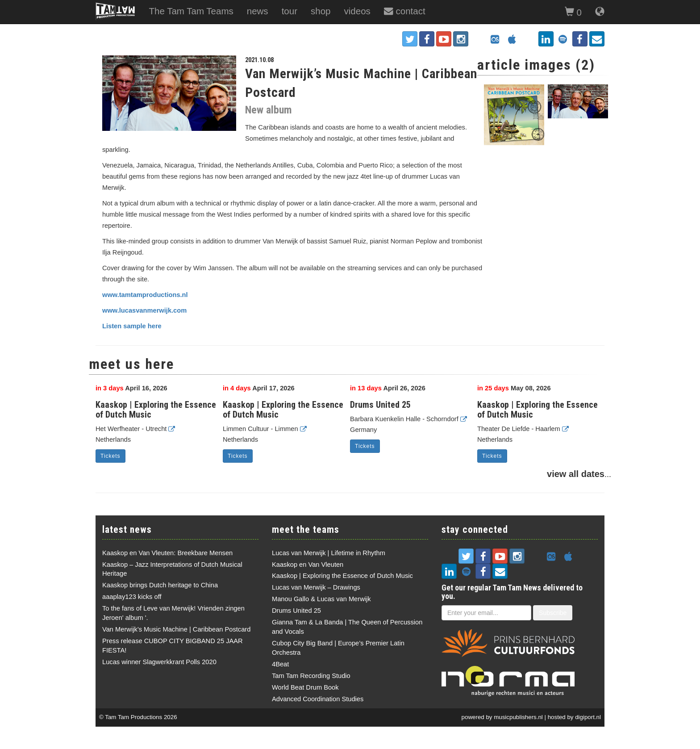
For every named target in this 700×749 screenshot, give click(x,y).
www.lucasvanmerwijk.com (144, 310)
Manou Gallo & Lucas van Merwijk (321, 599)
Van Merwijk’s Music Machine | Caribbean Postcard (176, 629)
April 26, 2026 (388, 388)
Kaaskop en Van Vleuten (308, 565)
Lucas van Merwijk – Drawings (316, 587)
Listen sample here (132, 326)
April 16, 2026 (131, 388)
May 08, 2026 (514, 388)
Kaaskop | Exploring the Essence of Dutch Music (156, 410)
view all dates (576, 474)
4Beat (280, 664)
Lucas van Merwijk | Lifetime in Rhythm (329, 553)
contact (405, 11)
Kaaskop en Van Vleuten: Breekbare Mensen (167, 553)
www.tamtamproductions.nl (145, 295)
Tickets (110, 456)
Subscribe (553, 613)
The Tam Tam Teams (191, 11)
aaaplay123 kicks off (132, 597)
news (258, 11)
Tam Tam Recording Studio (311, 676)
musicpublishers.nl (518, 717)
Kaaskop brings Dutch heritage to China (160, 585)
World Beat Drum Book (305, 687)
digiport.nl (588, 717)
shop (321, 11)
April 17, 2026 (259, 388)
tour (290, 11)
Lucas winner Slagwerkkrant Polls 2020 (159, 662)
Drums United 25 (380, 405)
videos (357, 11)
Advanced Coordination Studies (318, 699)
